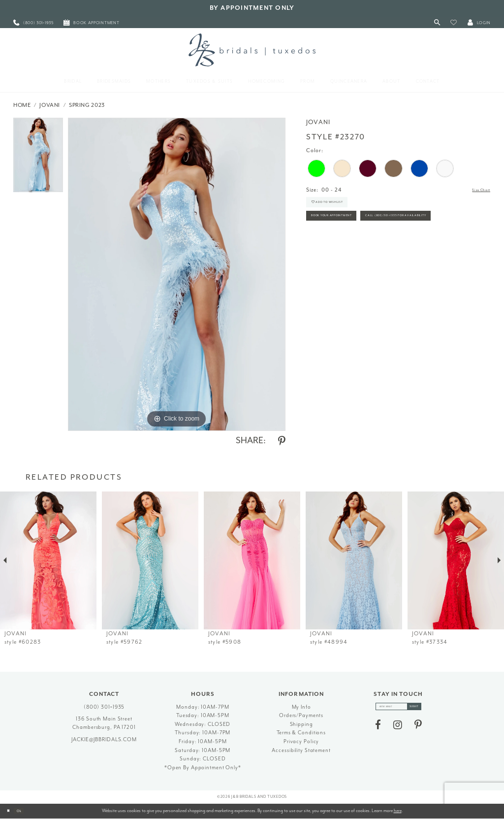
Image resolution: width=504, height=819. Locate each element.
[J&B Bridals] (252, 50)
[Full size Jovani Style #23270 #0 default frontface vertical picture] (177, 274)
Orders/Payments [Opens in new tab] (301, 715)
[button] (454, 23)
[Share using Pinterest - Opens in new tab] (282, 441)
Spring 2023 (87, 105)
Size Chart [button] (476, 190)
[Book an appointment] (92, 23)
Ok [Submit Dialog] (27, 811)
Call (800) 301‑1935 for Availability (361, 249)
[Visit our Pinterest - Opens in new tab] (418, 729)
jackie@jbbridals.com (104, 739)
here (398, 811)
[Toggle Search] (437, 23)
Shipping (301, 724)
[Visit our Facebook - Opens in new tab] (378, 729)
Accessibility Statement (301, 750)
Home (22, 105)
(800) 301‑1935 (104, 707)
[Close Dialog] (11, 811)
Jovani (50, 105)
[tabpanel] (38, 158)
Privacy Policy (301, 741)
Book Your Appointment (346, 228)
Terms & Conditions (301, 733)
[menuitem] (33, 23)
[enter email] (398, 709)
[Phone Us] (33, 23)
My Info (301, 707)
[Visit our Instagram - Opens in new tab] (398, 729)
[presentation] (48, 560)
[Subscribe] (423, 709)
